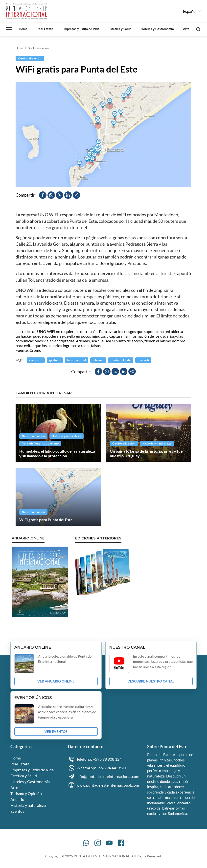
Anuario (17, 799)
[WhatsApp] (86, 843)
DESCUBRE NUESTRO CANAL (151, 681)
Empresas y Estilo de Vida (81, 29)
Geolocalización (38, 48)
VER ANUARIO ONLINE (56, 681)
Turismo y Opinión (26, 793)
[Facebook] (121, 843)
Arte (186, 29)
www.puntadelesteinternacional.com (103, 785)
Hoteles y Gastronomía (157, 29)
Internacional (77, 360)
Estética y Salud (120, 29)
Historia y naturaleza (67, 436)
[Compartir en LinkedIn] (68, 195)
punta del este (121, 360)
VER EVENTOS (56, 731)
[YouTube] (109, 843)
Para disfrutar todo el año (40, 443)
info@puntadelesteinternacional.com (103, 776)
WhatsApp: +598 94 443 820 (97, 768)
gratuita (55, 360)
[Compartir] (76, 195)
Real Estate (45, 29)
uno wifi (143, 360)
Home (23, 29)
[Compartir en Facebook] (43, 195)
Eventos (17, 811)
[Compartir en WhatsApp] (51, 195)
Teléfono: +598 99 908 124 (95, 759)
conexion (36, 360)
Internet (98, 360)
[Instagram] (98, 843)
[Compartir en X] (60, 195)
